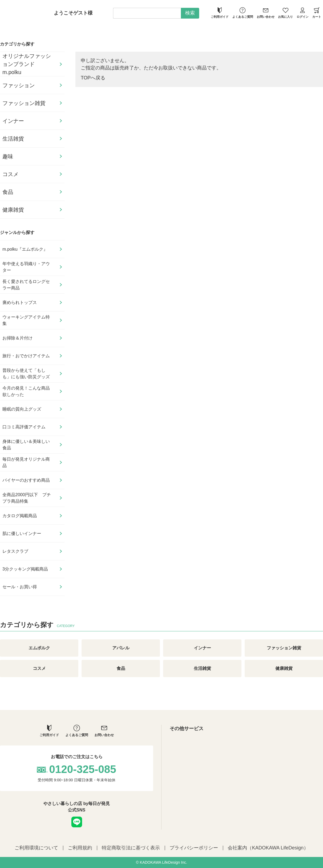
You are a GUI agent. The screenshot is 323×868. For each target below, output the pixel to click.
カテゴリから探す (17, 44)
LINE (77, 822)
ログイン (303, 13)
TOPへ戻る (93, 78)
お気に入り (285, 13)
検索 (190, 13)
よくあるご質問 (243, 13)
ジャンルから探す (17, 232)
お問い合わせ (266, 13)
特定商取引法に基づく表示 (131, 848)
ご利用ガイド (220, 13)
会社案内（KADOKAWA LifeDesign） (268, 848)
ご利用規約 (80, 848)
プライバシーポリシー (194, 848)
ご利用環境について (36, 848)
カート (317, 13)
